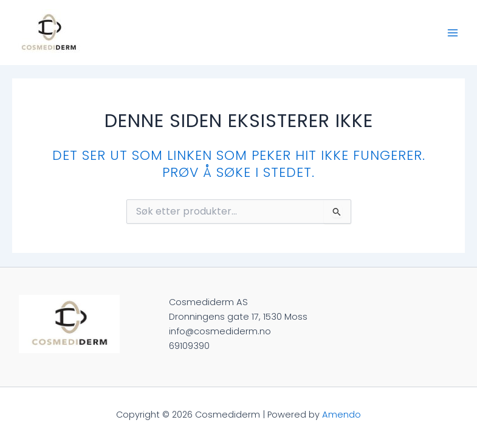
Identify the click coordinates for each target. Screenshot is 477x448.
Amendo (341, 415)
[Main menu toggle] (453, 32)
